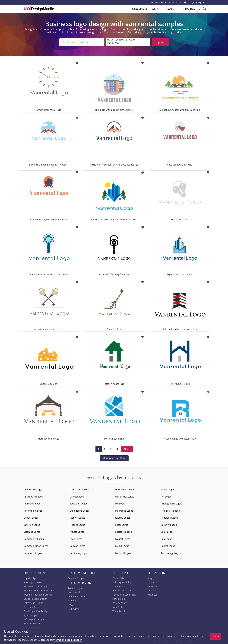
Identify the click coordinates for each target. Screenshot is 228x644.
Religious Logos (169, 517)
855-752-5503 (175, 2)
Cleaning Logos (32, 531)
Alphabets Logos (33, 503)
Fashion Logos (77, 517)
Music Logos (168, 489)
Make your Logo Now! (114, 457)
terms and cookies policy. (68, 640)
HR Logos (120, 503)
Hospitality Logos (125, 496)
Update (160, 42)
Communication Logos (36, 545)
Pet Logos (166, 496)
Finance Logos (77, 524)
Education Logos (78, 503)
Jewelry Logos (123, 517)
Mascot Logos (123, 538)
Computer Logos (33, 552)
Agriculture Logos (33, 496)
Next (127, 448)
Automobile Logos (34, 510)
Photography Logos (171, 503)
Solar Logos (167, 531)
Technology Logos (171, 552)
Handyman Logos (125, 489)
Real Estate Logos (170, 510)
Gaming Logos (77, 545)
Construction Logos (80, 489)
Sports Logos (168, 545)
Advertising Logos (33, 489)
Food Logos (76, 538)
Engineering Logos (79, 510)
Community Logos (34, 538)
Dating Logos (77, 496)
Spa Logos (166, 538)
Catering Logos (32, 524)
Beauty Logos (31, 517)
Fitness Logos (77, 531)
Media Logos (122, 545)
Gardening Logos (79, 552)
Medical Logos (123, 552)
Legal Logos (122, 524)
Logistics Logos (123, 531)
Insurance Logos (124, 510)
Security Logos (169, 524)
